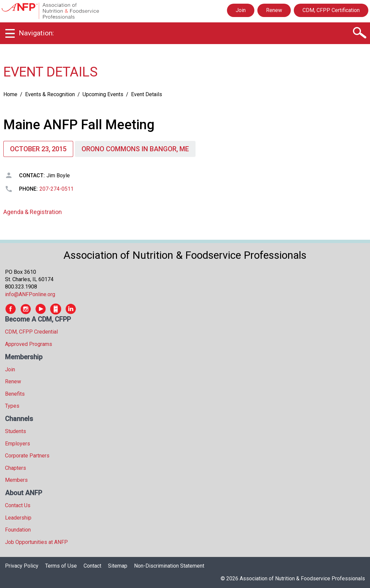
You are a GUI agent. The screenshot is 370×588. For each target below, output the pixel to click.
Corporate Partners (27, 456)
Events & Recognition (50, 94)
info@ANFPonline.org (30, 294)
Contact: (32, 175)
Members (16, 480)
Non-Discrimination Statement (169, 566)
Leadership (18, 518)
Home (10, 94)
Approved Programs (29, 344)
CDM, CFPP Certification (331, 10)
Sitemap (118, 566)
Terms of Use (61, 566)
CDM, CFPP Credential (31, 332)
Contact (92, 566)
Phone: (28, 189)
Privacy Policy (22, 566)
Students (16, 431)
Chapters (16, 468)
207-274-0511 (56, 189)
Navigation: (36, 33)
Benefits (15, 394)
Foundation (18, 530)
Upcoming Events (103, 94)
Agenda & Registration (33, 212)
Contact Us (18, 505)
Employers (18, 444)
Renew (274, 10)
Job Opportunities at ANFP (36, 542)
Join (241, 10)
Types (12, 406)
